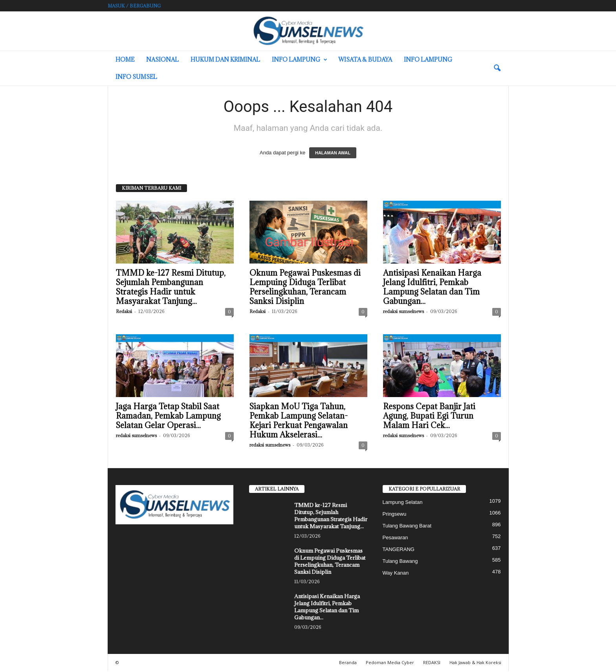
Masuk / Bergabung (134, 6)
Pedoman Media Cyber (390, 663)
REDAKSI (432, 663)
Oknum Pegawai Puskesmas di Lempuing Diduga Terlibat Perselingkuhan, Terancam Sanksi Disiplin (305, 288)
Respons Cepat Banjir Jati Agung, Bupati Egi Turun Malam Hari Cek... (429, 417)
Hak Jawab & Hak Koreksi (475, 663)
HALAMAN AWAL (333, 154)
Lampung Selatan (403, 503)
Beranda (348, 663)
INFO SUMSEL (136, 77)
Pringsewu (395, 515)
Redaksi (124, 312)
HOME (125, 60)
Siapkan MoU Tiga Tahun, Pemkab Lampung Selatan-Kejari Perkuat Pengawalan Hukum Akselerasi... (299, 421)
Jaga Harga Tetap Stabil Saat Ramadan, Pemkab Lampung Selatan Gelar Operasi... (168, 417)
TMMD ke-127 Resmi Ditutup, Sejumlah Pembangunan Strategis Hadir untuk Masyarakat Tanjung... (171, 288)
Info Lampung (300, 60)
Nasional (162, 60)
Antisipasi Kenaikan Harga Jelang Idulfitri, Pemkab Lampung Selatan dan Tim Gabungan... (432, 288)
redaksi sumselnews (403, 312)
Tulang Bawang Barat (407, 526)
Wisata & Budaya (365, 60)
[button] (497, 68)
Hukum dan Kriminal (225, 60)
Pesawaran (395, 538)
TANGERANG (399, 550)
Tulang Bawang (400, 562)
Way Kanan (396, 574)
